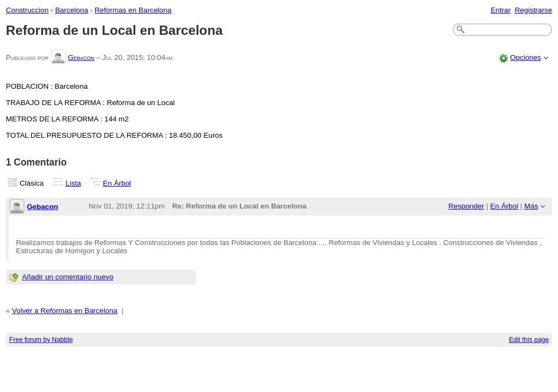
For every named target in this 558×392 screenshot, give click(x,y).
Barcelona (72, 10)
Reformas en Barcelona (133, 10)
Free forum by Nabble (41, 340)
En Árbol (117, 183)
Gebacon (81, 57)
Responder (466, 206)
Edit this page (529, 340)
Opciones (526, 57)
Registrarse (534, 10)
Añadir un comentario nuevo (68, 277)
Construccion (27, 10)
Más (531, 206)
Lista (73, 183)
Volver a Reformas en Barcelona (65, 311)
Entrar (501, 10)
